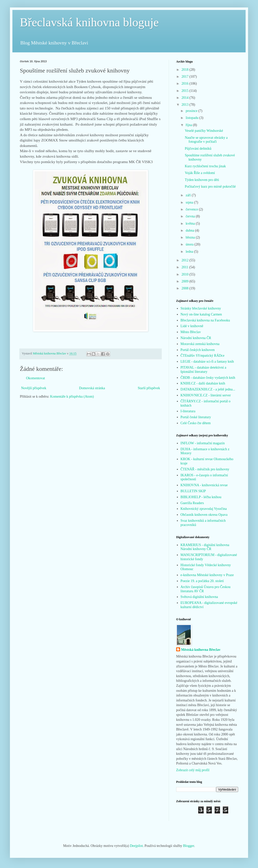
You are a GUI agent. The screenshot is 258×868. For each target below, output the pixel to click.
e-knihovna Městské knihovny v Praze (207, 575)
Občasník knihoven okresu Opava (204, 515)
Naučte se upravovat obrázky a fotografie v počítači (206, 140)
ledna (190, 252)
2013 (186, 105)
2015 (186, 91)
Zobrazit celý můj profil (193, 770)
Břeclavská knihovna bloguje (89, 22)
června (191, 216)
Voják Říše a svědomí (200, 173)
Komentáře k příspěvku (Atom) (72, 397)
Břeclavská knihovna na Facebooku (205, 320)
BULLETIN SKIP (193, 491)
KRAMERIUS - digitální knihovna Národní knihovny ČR (205, 547)
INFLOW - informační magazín (203, 443)
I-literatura (188, 411)
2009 (186, 281)
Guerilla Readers (192, 503)
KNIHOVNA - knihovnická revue (204, 485)
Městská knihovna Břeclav (201, 650)
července (192, 209)
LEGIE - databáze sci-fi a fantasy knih (207, 362)
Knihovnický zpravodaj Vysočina (204, 509)
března (191, 237)
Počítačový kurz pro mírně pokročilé (210, 187)
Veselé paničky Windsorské (204, 131)
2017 (186, 77)
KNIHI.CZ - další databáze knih (203, 383)
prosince (192, 111)
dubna (190, 230)
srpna (190, 202)
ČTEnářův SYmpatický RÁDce (203, 356)
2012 (186, 260)
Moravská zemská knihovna (200, 344)
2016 (186, 84)
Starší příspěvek (149, 388)
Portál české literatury (196, 417)
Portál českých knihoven (198, 350)
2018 (186, 70)
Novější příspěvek (34, 388)
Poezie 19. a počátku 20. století (202, 581)
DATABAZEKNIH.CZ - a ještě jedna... (208, 389)
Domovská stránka (92, 388)
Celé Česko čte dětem (196, 423)
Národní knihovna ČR (196, 338)
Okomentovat (35, 378)
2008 (186, 288)
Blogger (189, 846)
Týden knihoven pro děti (202, 180)
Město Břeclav (191, 332)
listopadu (192, 118)
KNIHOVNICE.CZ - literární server (206, 395)
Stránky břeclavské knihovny (201, 308)
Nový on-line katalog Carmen (201, 314)
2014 (186, 98)
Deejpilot (136, 846)
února (190, 244)
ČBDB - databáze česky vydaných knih (208, 378)
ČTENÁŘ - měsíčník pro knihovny (205, 469)
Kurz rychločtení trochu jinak (205, 166)
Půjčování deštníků (198, 149)
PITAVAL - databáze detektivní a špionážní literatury (203, 370)
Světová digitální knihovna (199, 597)
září (189, 195)
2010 (186, 274)
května (191, 224)
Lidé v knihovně (192, 326)
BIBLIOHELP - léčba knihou (201, 497)
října (189, 125)
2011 (185, 267)
